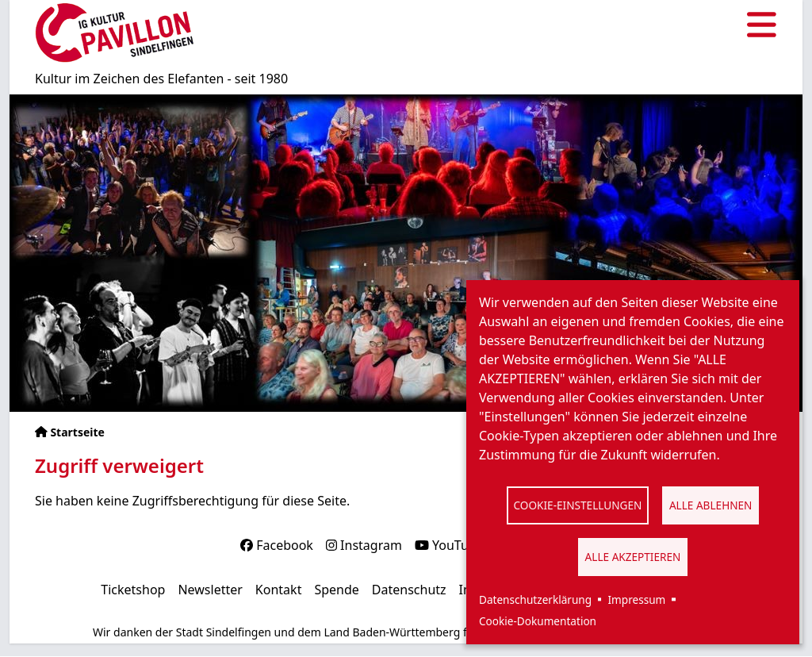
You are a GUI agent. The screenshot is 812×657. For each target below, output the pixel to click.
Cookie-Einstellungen (578, 505)
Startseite (77, 432)
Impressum (636, 599)
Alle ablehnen (711, 505)
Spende (336, 590)
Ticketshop (133, 590)
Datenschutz (409, 590)
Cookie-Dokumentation (538, 621)
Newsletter (210, 590)
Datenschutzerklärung (535, 599)
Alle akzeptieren (633, 557)
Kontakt (279, 590)
